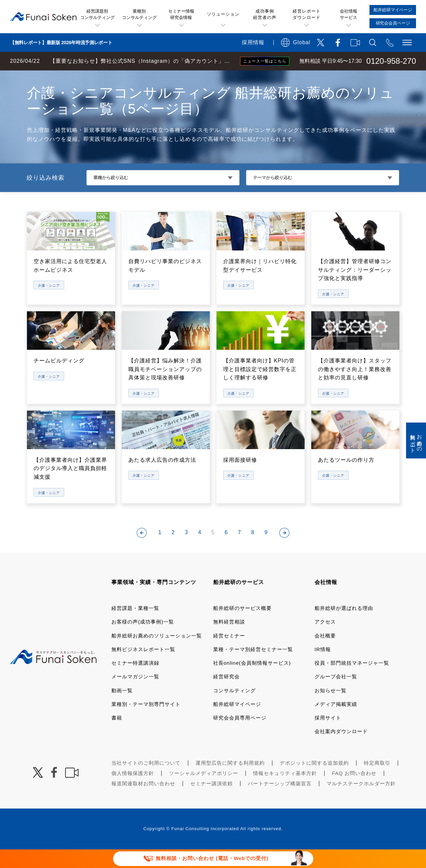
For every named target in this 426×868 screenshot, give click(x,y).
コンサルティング (234, 709)
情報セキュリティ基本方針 (285, 792)
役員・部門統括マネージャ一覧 (352, 681)
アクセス (325, 640)
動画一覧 (122, 709)
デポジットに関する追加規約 (314, 781)
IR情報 (323, 668)
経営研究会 (226, 695)
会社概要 (325, 654)
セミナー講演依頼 (212, 802)
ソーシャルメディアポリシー (204, 792)
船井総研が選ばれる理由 (344, 627)
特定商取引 (377, 781)
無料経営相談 (229, 640)
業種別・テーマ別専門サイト (146, 723)
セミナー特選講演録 (135, 681)
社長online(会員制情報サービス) (252, 681)
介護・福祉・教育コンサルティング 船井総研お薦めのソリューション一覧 (184, 77)
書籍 (117, 736)
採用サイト (328, 736)
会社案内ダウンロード (341, 750)
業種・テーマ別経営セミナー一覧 (253, 668)
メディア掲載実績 (336, 723)
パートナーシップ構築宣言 (280, 802)
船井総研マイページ (237, 723)
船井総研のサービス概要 (242, 627)
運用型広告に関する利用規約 (230, 781)
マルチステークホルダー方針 (361, 802)
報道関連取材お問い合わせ (143, 802)
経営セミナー (229, 654)
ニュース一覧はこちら (265, 61)
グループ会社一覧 (336, 695)
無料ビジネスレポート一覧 (143, 668)
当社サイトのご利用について (146, 781)
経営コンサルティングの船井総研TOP (49, 77)
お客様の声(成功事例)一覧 (143, 640)
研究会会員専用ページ (240, 736)
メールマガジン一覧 (135, 695)
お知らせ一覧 (331, 709)
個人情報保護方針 (133, 792)
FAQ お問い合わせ (354, 792)
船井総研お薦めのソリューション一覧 (157, 654)
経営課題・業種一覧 (135, 627)
